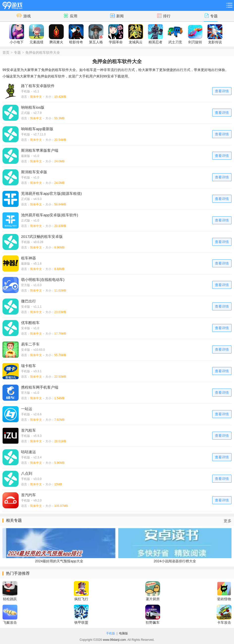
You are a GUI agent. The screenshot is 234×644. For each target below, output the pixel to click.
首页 (6, 52)
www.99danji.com (114, 640)
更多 (228, 521)
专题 (17, 52)
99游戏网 (12, 5)
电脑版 (123, 633)
